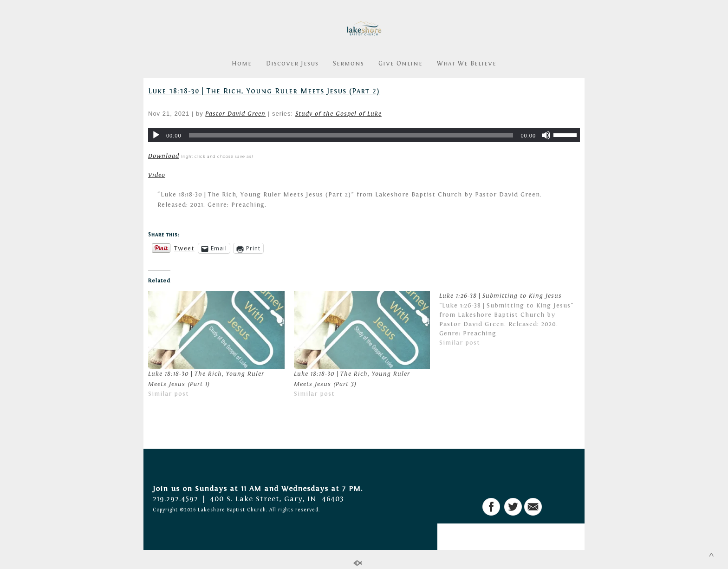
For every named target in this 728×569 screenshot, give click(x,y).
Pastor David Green (235, 114)
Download (164, 156)
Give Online (400, 64)
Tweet (184, 248)
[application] (364, 135)
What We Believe (467, 64)
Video (157, 175)
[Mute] (546, 135)
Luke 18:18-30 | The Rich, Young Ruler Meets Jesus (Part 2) (264, 91)
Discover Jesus (292, 64)
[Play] (156, 135)
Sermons (348, 64)
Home (242, 64)
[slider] (351, 135)
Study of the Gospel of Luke (338, 114)
